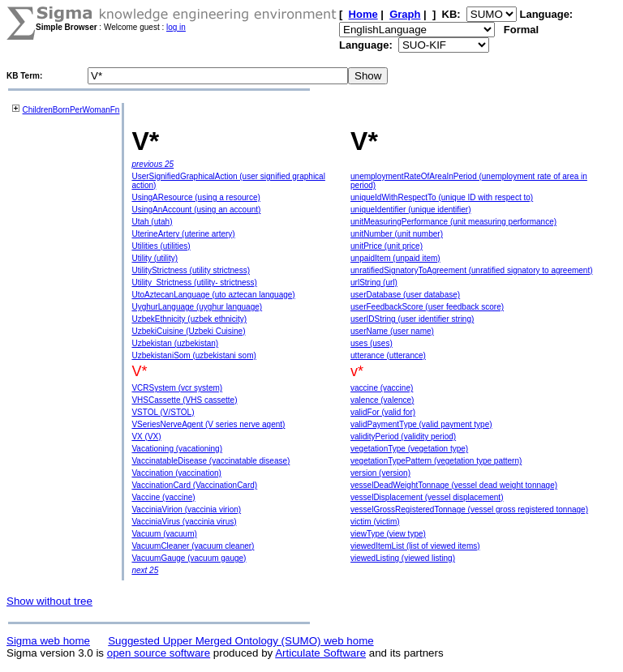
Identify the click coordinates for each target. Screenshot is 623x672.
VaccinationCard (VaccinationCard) (194, 485)
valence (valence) (382, 400)
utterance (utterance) (388, 355)
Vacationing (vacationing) (177, 449)
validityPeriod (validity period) (403, 437)
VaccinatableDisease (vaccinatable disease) (211, 461)
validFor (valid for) (383, 412)
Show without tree (49, 601)
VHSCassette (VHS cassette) (184, 400)
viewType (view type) (388, 534)
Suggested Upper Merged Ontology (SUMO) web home (241, 641)
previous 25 (153, 164)
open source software (159, 653)
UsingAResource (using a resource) (195, 197)
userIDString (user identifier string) (412, 319)
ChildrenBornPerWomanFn (71, 110)
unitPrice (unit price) (387, 246)
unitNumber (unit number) (397, 234)
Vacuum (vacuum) (164, 534)
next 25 (145, 570)
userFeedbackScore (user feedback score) (427, 307)
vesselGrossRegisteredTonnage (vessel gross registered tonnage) (469, 509)
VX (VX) (146, 437)
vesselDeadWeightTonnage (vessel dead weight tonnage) (454, 485)
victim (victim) (375, 522)
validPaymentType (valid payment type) (421, 424)
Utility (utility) (155, 258)
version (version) (380, 473)
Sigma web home (48, 641)
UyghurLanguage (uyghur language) (197, 307)
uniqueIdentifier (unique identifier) (410, 210)
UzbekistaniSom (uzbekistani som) (193, 355)
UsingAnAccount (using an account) (196, 210)
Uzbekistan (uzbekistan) (175, 343)
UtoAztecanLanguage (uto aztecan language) (213, 295)
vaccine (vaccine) (382, 388)
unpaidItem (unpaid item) (395, 258)
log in (176, 27)
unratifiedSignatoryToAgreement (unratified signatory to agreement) (472, 270)
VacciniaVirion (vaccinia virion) (186, 509)
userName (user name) (392, 331)
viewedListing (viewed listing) (403, 558)
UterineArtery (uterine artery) (183, 234)
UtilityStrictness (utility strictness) (191, 270)
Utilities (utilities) (161, 246)
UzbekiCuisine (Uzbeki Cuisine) (188, 331)
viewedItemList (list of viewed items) (415, 546)
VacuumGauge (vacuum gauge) (189, 558)
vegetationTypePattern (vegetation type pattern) (436, 461)
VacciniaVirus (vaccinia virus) (184, 522)
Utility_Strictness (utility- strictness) (194, 282)
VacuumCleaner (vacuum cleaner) (193, 546)
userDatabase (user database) (405, 295)
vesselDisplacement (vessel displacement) (427, 497)
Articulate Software (320, 653)
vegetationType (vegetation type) (409, 449)
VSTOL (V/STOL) (163, 412)
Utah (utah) (152, 222)
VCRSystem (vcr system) (177, 388)
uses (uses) (372, 343)
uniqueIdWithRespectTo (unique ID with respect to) (442, 197)
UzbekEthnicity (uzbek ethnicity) (189, 319)
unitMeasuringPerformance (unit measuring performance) (453, 222)
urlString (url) (374, 282)
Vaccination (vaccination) (176, 473)
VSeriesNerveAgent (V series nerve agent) (208, 424)
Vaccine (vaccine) (163, 497)
